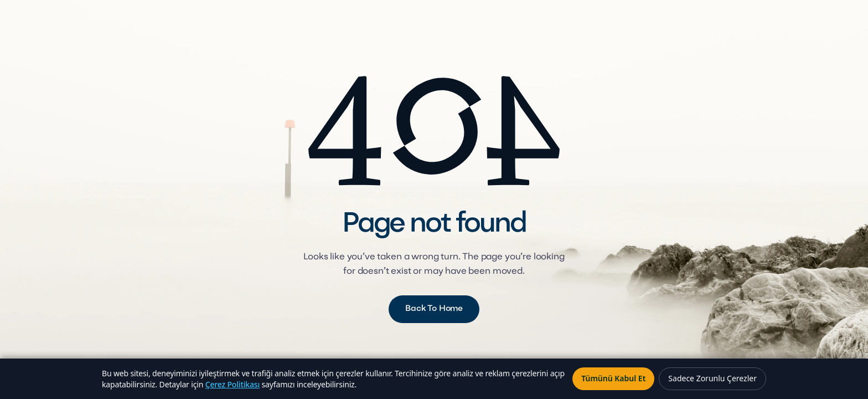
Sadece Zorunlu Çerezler (712, 378)
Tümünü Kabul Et (613, 378)
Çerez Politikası (232, 384)
